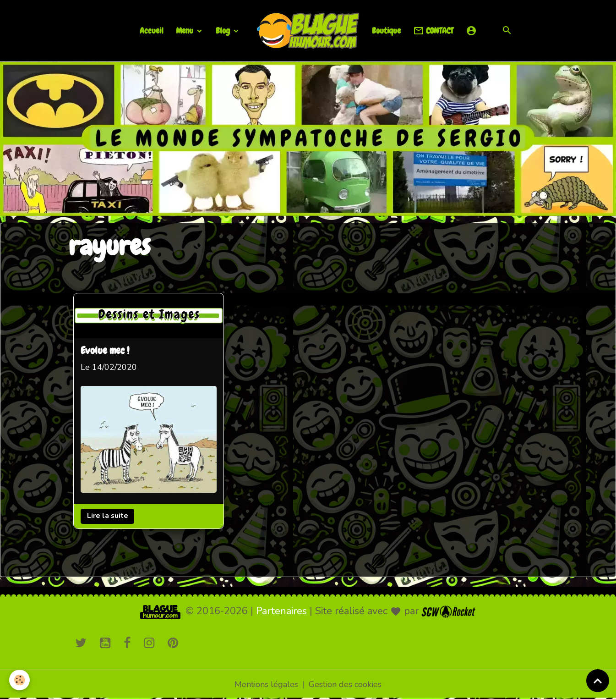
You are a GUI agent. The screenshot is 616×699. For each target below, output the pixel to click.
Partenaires (281, 611)
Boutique (386, 30)
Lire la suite (107, 516)
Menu (185, 30)
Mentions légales (266, 684)
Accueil (152, 30)
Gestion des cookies (345, 684)
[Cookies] (19, 680)
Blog (224, 30)
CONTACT (433, 31)
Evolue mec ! (105, 351)
